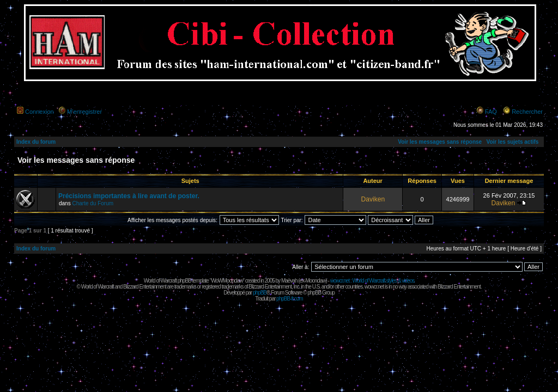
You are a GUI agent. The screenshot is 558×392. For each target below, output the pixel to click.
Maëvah (289, 281)
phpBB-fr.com (290, 299)
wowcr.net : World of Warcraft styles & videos (372, 281)
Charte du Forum (93, 203)
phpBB (260, 293)
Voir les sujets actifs (512, 142)
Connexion (40, 112)
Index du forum (36, 142)
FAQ (491, 112)
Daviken (373, 199)
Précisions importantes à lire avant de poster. (129, 196)
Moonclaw (315, 281)
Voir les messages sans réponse (440, 142)
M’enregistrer (84, 112)
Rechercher (527, 112)
